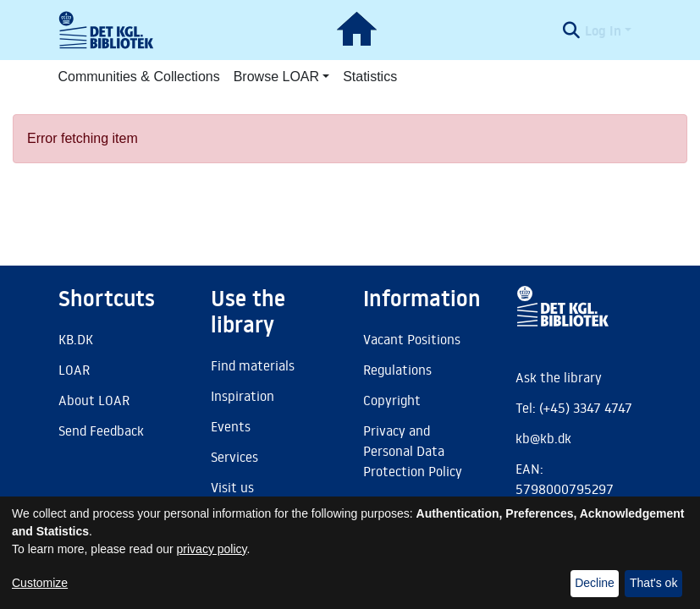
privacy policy (212, 549)
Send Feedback (101, 431)
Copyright (392, 400)
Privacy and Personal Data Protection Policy (413, 451)
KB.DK (76, 339)
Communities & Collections (139, 77)
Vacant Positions (412, 339)
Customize (40, 583)
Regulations (397, 370)
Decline (595, 583)
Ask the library (559, 377)
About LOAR (94, 400)
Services (234, 457)
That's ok (653, 583)
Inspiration (243, 396)
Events (231, 426)
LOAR (74, 370)
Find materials (253, 365)
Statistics (370, 77)
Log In (603, 30)
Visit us (232, 487)
